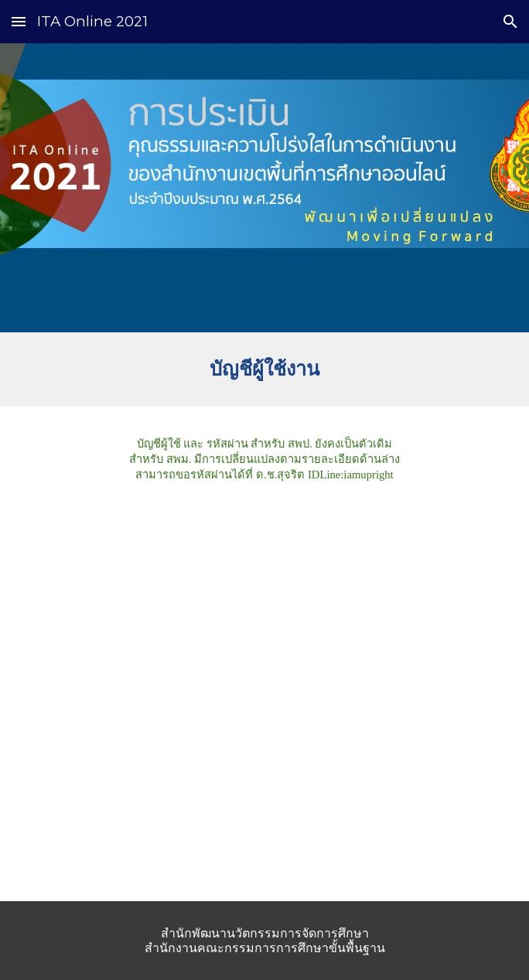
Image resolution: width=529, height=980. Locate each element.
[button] (19, 21)
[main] (264, 369)
